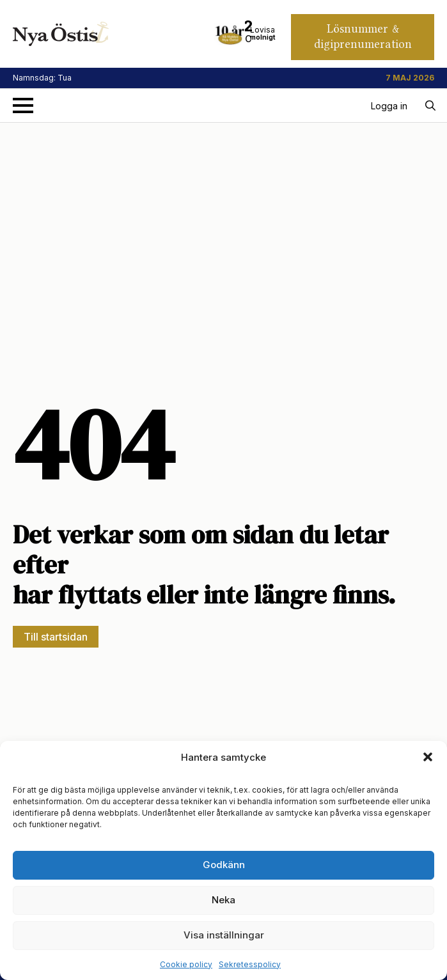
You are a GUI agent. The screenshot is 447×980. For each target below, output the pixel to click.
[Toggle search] (430, 105)
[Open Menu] (23, 105)
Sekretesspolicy (250, 964)
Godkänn (224, 865)
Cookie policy (186, 964)
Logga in (389, 106)
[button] (428, 757)
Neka (224, 900)
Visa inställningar (224, 935)
